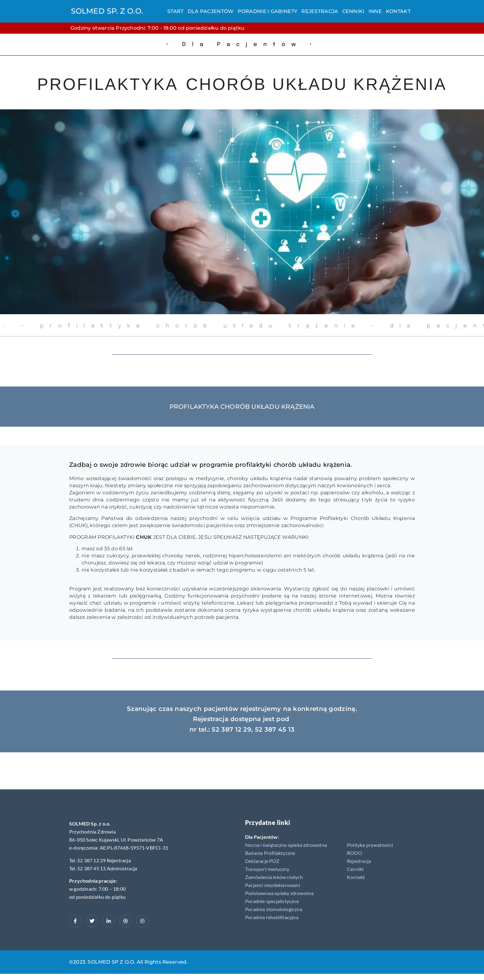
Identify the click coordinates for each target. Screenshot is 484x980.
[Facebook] (75, 921)
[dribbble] (126, 921)
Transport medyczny (267, 869)
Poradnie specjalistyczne (272, 901)
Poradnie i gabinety (268, 11)
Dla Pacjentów (211, 11)
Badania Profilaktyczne (270, 853)
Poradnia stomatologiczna (274, 909)
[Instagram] (142, 921)
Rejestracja (320, 11)
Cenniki (353, 11)
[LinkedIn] (109, 921)
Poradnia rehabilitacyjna (272, 917)
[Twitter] (92, 921)
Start (175, 11)
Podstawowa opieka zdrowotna (279, 893)
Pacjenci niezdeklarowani (273, 885)
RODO (355, 853)
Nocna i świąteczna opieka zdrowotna (286, 845)
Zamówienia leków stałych (274, 877)
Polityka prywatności (370, 845)
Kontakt (398, 11)
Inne (375, 11)
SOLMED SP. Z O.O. (107, 11)
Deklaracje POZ (262, 861)
